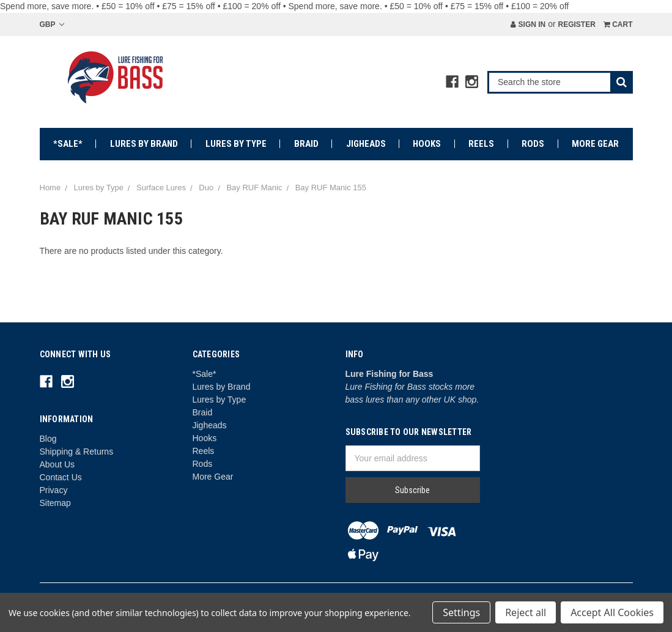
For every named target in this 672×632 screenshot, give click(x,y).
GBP (52, 24)
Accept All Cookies (612, 612)
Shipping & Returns (77, 452)
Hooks (427, 144)
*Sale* (68, 144)
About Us (57, 464)
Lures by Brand (144, 144)
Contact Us (61, 477)
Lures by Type (236, 144)
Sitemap (55, 503)
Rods (533, 144)
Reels (481, 144)
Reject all (526, 612)
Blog (48, 439)
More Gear (595, 144)
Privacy (54, 490)
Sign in (528, 24)
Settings (461, 612)
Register (576, 24)
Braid (306, 144)
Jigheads (366, 144)
